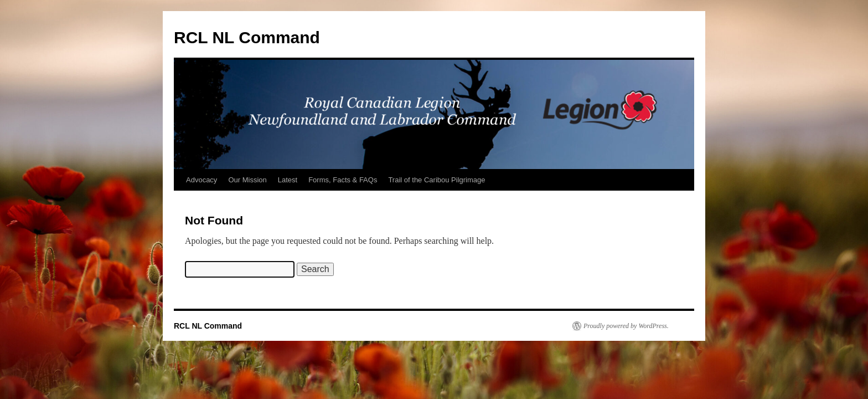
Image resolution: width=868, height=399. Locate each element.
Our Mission (247, 180)
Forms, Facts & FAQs (343, 180)
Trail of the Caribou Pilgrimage (436, 180)
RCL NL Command (247, 37)
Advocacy (201, 180)
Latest (288, 180)
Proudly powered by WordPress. (626, 326)
